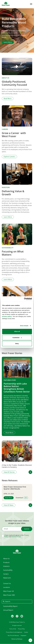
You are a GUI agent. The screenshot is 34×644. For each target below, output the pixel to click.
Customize (17, 338)
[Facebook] (17, 616)
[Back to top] (30, 640)
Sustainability (8, 248)
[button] (30, 472)
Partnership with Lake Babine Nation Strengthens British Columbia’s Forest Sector (17, 387)
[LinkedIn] (12, 616)
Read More (9, 433)
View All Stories (9, 472)
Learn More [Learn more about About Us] (8, 42)
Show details (24, 326)
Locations (7, 587)
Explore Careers (9, 157)
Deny (17, 344)
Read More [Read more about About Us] (8, 99)
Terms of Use (16, 537)
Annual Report (8, 610)
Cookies (26, 632)
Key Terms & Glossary (13, 636)
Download (19, 498)
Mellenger (20, 639)
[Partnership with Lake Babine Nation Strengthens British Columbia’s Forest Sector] (17, 368)
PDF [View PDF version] (26, 498)
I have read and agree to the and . (17, 536)
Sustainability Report (10, 606)
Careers (5, 129)
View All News (9, 505)
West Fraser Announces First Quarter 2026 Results (15, 488)
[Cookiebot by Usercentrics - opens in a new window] (24, 299)
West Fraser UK (9, 591)
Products (6, 562)
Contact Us (7, 583)
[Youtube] (22, 616)
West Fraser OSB (9, 595)
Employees (24, 636)
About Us (5, 78)
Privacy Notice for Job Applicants (14, 632)
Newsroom (7, 578)
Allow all (17, 331)
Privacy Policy (21, 629)
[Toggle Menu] (31, 4)
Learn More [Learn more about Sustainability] (8, 279)
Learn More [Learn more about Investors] (8, 217)
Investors (6, 187)
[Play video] (17, 66)
